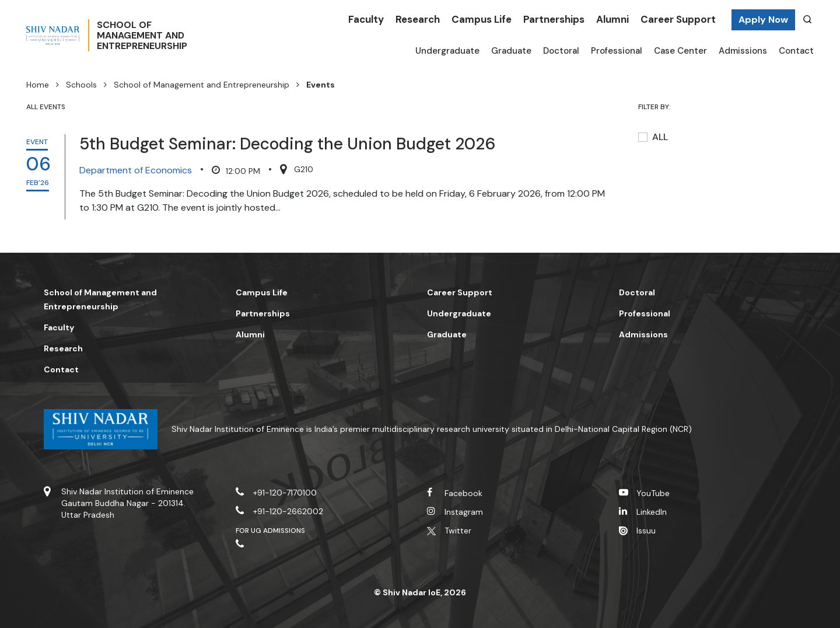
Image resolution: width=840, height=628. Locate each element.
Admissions (743, 51)
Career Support (678, 19)
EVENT (37, 142)
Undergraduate (447, 51)
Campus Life (482, 19)
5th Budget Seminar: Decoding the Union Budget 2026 (288, 144)
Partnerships (554, 19)
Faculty (366, 19)
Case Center (680, 51)
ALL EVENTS (46, 107)
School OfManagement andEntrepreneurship (182, 36)
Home (38, 85)
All (660, 137)
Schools (81, 85)
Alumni (612, 19)
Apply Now (763, 20)
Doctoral (561, 51)
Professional (617, 51)
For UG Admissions (271, 531)
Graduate (511, 51)
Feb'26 (38, 183)
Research (418, 19)
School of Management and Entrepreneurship (202, 85)
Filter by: (655, 107)
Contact (796, 51)
